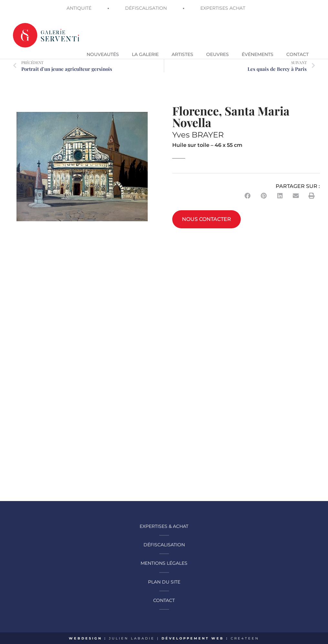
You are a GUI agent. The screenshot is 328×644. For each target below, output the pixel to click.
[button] (248, 195)
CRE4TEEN (245, 637)
